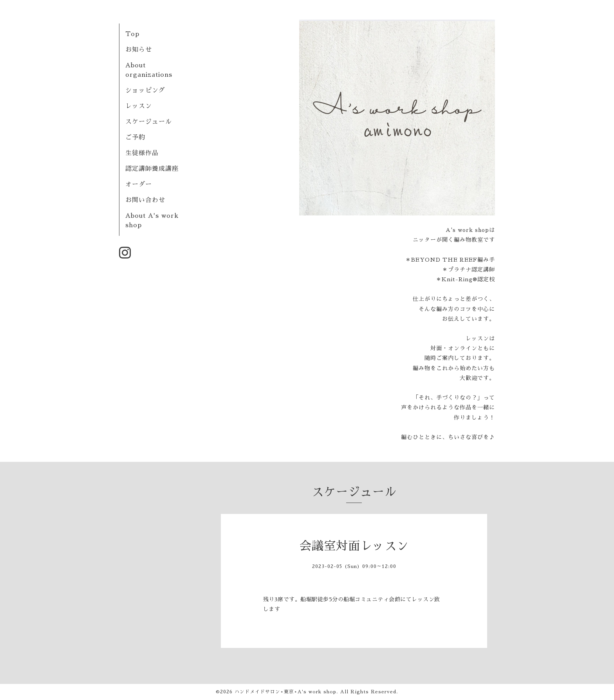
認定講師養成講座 (152, 169)
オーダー (139, 184)
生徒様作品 (142, 153)
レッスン (139, 106)
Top (132, 34)
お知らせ (139, 50)
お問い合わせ (145, 200)
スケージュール (149, 122)
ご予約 (135, 137)
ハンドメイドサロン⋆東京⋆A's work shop (285, 692)
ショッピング (145, 90)
